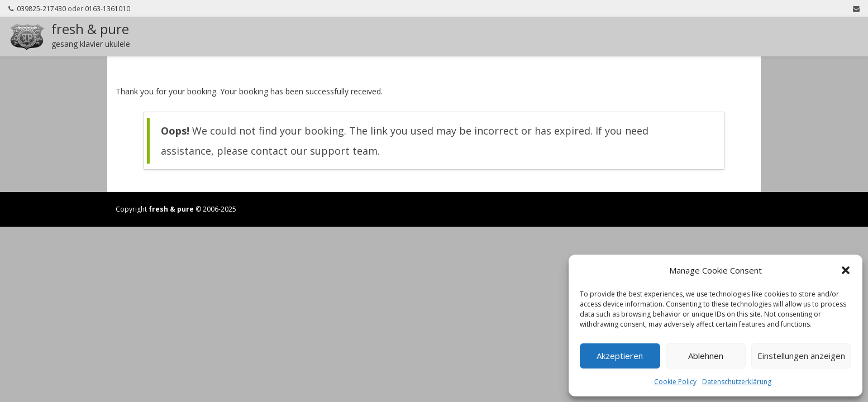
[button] (846, 270)
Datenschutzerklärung (737, 382)
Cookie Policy (675, 382)
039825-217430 (41, 8)
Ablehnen (706, 356)
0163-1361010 (108, 8)
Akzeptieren (620, 356)
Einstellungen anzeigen (801, 356)
